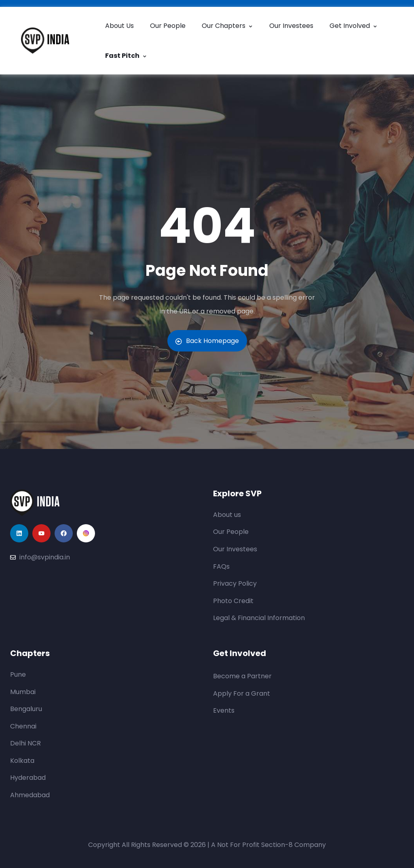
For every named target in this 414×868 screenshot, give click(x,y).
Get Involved (354, 26)
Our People (168, 26)
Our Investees (291, 26)
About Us (119, 26)
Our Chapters (227, 26)
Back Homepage (207, 341)
